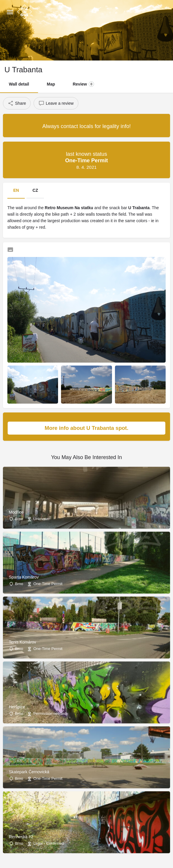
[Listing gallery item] (33, 385)
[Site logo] (25, 12)
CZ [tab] (35, 190)
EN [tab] (16, 190)
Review (83, 84)
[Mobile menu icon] (10, 12)
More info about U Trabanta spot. (102, 428)
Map (51, 84)
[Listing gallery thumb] (86, 310)
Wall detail (19, 84)
